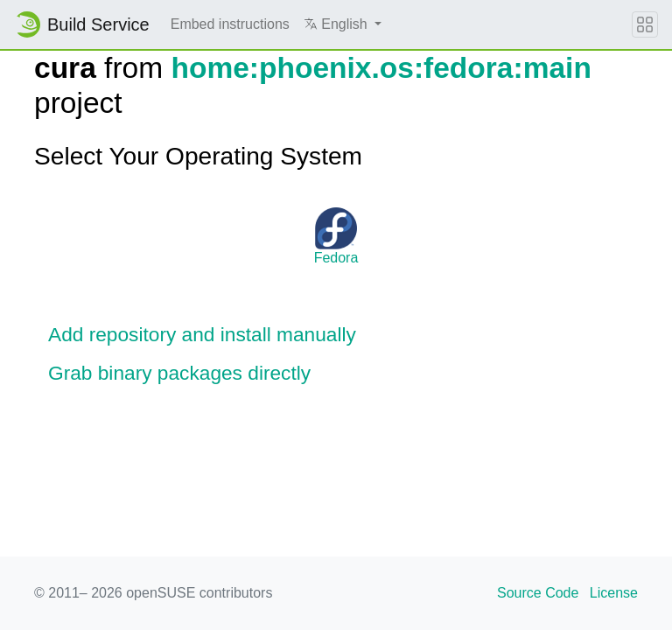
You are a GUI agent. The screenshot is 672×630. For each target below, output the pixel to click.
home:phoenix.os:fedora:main (381, 68)
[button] (343, 24)
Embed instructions (230, 24)
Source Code (538, 593)
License (614, 593)
